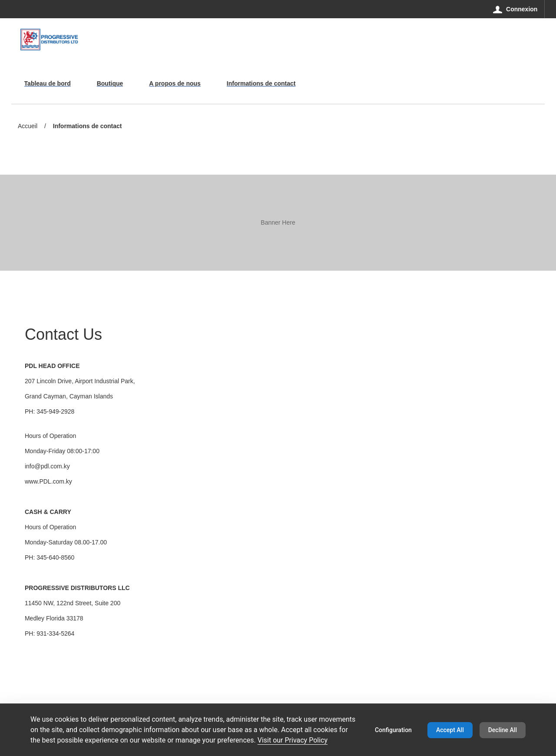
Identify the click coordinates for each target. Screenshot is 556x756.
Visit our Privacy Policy (293, 740)
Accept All (450, 730)
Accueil (28, 126)
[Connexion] (515, 9)
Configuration (393, 730)
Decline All (503, 730)
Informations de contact (88, 127)
